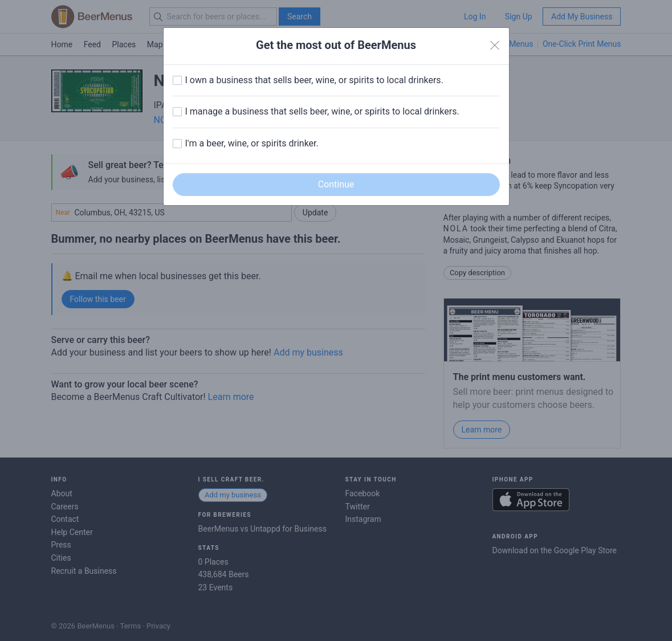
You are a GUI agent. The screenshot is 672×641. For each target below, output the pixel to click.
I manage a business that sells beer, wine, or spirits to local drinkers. (322, 111)
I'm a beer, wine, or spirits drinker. (252, 143)
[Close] (495, 46)
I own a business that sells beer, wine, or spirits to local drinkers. (314, 80)
